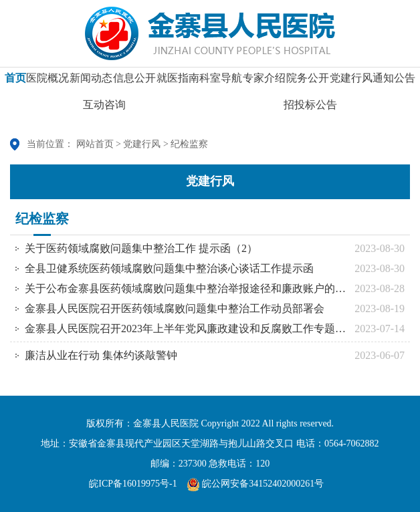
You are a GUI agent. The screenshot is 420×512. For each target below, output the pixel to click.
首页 (15, 83)
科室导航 (221, 83)
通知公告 (394, 83)
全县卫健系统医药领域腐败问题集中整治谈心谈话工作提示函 (169, 268)
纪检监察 (189, 144)
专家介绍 (264, 83)
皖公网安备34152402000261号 (255, 484)
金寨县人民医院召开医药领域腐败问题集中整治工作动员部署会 (175, 308)
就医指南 (178, 83)
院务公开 (308, 83)
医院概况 (47, 83)
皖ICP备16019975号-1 (133, 484)
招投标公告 (310, 109)
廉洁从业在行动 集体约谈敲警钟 (101, 355)
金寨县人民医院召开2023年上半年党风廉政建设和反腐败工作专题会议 (186, 329)
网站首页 (95, 144)
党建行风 (351, 83)
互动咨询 (104, 109)
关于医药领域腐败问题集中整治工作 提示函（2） (141, 248)
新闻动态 (91, 83)
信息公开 (134, 83)
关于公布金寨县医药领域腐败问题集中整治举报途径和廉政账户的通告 (186, 288)
